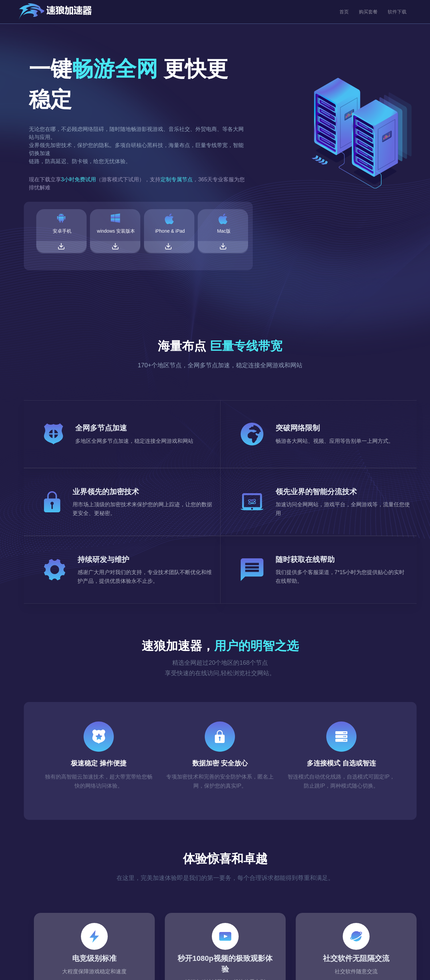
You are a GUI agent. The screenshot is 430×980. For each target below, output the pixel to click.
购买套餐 (368, 12)
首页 (344, 12)
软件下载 (397, 12)
